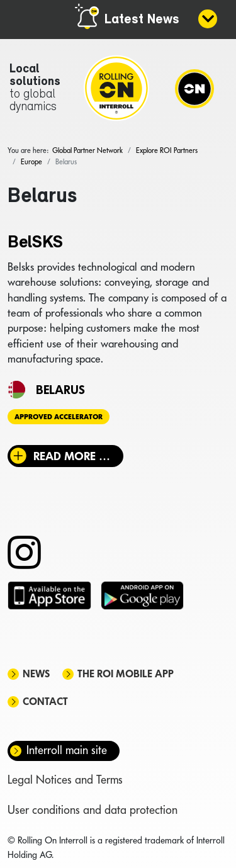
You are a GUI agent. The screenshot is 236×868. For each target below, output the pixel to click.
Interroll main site (67, 750)
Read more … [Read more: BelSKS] (72, 456)
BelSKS (35, 243)
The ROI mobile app (126, 674)
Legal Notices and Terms (65, 780)
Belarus (60, 390)
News (36, 674)
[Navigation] (194, 88)
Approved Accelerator (59, 417)
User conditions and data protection (93, 810)
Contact (45, 702)
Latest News (142, 20)
